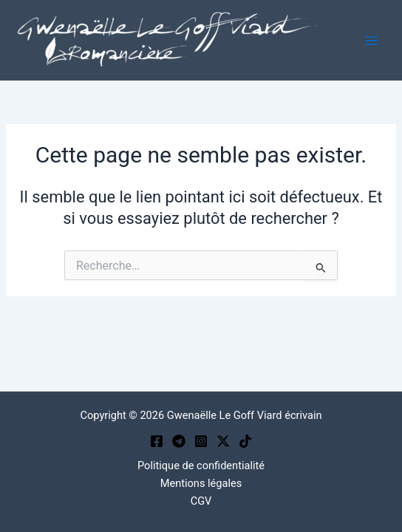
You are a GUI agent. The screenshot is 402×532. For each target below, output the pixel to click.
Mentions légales (201, 483)
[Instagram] (201, 441)
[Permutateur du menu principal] (372, 41)
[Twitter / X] (223, 441)
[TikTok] (245, 441)
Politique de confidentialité (201, 465)
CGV (201, 501)
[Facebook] (157, 441)
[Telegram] (179, 441)
